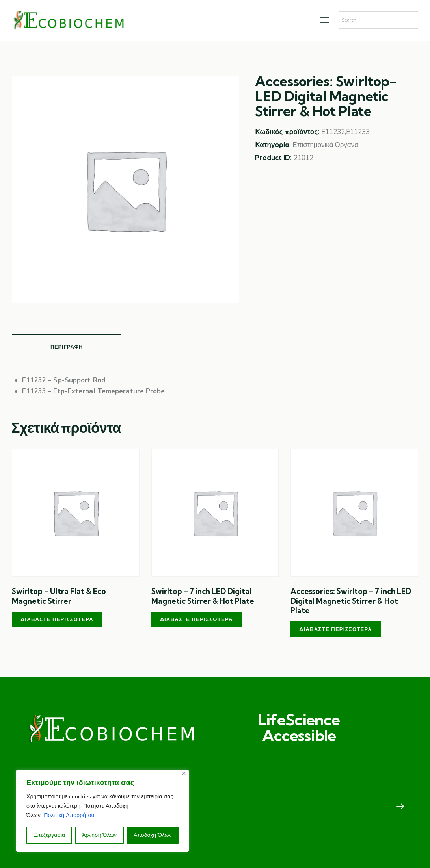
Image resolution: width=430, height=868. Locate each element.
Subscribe (398, 807)
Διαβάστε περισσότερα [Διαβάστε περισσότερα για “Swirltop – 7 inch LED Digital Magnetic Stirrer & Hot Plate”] (196, 619)
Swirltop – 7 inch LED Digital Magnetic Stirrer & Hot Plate (203, 596)
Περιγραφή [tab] (67, 347)
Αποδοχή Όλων (153, 835)
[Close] (184, 773)
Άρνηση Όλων (99, 835)
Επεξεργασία (49, 835)
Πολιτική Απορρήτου (69, 815)
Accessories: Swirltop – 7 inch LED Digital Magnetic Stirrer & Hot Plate (351, 601)
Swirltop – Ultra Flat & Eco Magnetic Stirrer (59, 596)
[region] (102, 811)
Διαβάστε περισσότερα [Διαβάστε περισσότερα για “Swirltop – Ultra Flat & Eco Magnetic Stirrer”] (57, 619)
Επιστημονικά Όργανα (325, 145)
